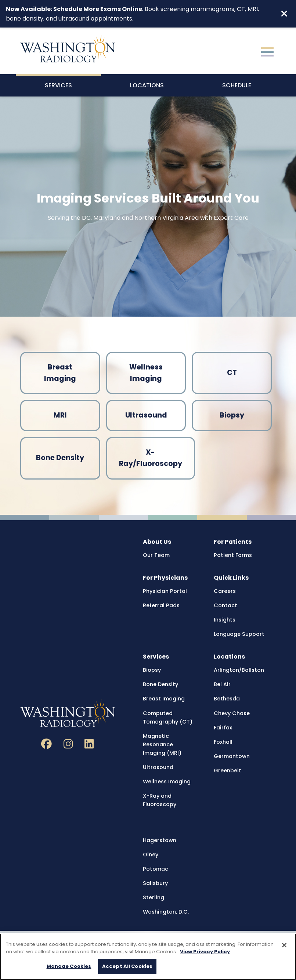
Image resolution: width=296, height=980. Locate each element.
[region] (148, 957)
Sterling (154, 897)
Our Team (156, 555)
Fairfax (223, 728)
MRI (60, 415)
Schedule (237, 85)
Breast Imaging (60, 373)
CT (232, 373)
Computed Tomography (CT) (168, 717)
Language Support (239, 634)
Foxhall (223, 742)
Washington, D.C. (166, 912)
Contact (225, 605)
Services (58, 85)
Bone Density (60, 458)
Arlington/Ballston (239, 670)
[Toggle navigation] (267, 51)
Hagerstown (160, 840)
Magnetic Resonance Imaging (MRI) (162, 744)
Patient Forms (233, 555)
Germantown (232, 756)
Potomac (156, 869)
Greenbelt (228, 770)
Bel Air (222, 684)
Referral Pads (161, 605)
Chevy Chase (232, 713)
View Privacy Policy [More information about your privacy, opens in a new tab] (205, 952)
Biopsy (232, 415)
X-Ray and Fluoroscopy (160, 800)
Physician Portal (165, 591)
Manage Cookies (69, 966)
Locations (147, 85)
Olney (151, 855)
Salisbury (155, 883)
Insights (225, 620)
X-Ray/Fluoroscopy (151, 458)
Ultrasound (146, 415)
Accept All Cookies (127, 966)
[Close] (284, 945)
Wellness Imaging (146, 373)
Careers (225, 591)
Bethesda (227, 699)
